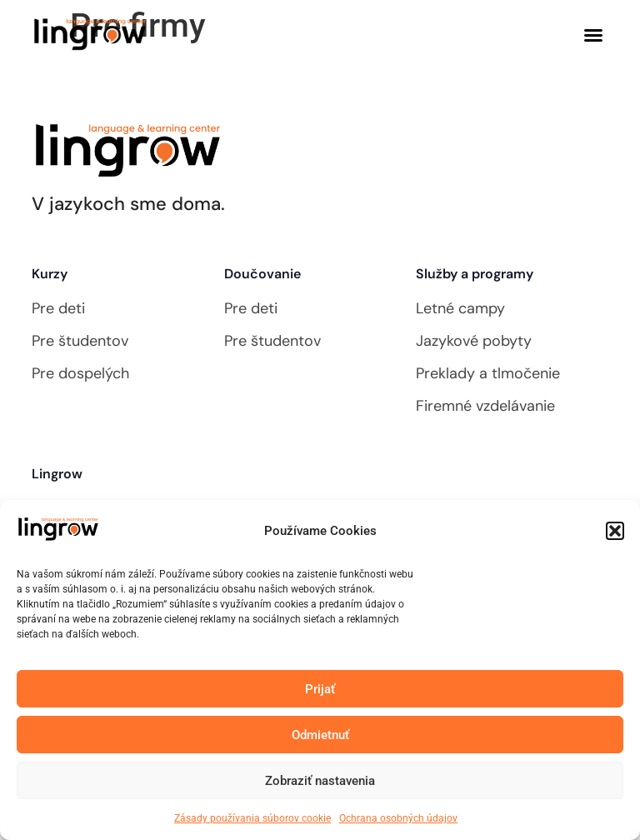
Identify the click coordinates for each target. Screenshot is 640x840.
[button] (615, 533)
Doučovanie (262, 274)
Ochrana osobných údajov (398, 821)
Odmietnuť (320, 737)
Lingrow (57, 474)
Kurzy (50, 274)
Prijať (320, 691)
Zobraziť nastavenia (320, 782)
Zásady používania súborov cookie (252, 821)
